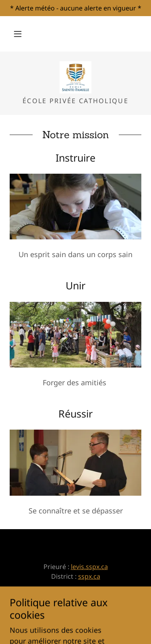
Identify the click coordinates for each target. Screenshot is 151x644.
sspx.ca (89, 576)
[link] (76, 77)
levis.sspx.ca (89, 567)
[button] (18, 34)
